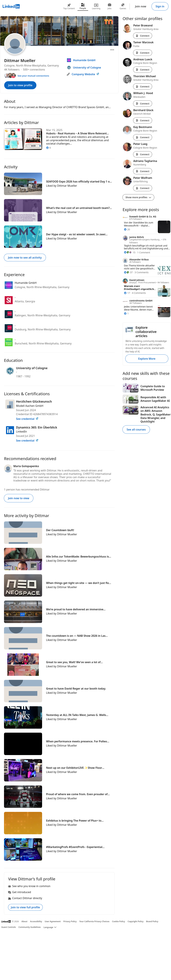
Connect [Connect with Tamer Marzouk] (143, 53)
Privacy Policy (70, 921)
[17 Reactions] (127, 293)
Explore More (147, 359)
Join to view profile (20, 85)
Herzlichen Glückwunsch (34, 401)
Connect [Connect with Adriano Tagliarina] (143, 171)
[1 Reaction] (126, 313)
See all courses (136, 430)
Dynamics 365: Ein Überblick (37, 427)
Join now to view (19, 498)
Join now (141, 6)
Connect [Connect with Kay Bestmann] (143, 137)
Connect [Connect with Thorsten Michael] (143, 86)
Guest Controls (9, 927)
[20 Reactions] (127, 229)
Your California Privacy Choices (94, 921)
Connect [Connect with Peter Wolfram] (143, 188)
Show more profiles (138, 197)
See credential (27, 419)
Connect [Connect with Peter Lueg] (143, 154)
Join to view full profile (25, 907)
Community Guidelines (30, 927)
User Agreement (53, 921)
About (25, 921)
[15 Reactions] (130, 252)
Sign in (160, 6)
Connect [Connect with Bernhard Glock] (143, 120)
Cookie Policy (118, 921)
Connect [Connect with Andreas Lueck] (143, 70)
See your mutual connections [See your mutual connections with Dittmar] (33, 76)
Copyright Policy (136, 921)
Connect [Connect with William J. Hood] (143, 104)
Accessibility (36, 921)
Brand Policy (152, 921)
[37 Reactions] (128, 272)
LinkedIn (21, 432)
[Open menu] (112, 50)
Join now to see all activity (25, 258)
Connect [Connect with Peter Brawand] (143, 36)
